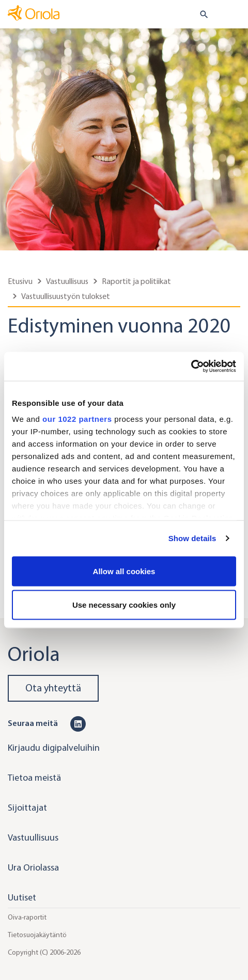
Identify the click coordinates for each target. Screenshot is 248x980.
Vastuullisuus (67, 281)
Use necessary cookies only (124, 605)
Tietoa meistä (34, 778)
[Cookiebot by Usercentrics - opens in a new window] (191, 367)
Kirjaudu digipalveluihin (54, 748)
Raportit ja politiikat (136, 281)
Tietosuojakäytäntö (37, 935)
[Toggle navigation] (233, 15)
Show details (192, 538)
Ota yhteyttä (53, 688)
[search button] (200, 14)
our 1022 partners (77, 419)
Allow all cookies (124, 571)
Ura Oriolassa (33, 867)
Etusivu (20, 281)
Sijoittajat (27, 808)
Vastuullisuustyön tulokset (66, 296)
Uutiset (22, 897)
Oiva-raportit (27, 917)
